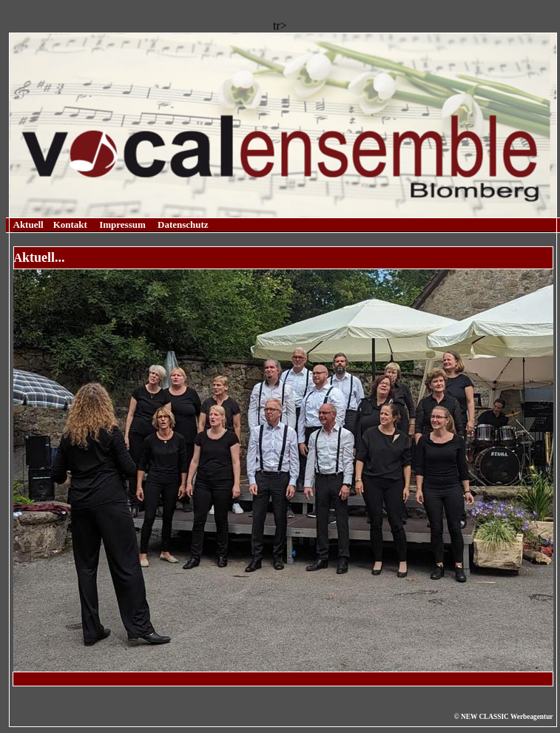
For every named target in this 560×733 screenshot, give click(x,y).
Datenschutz (183, 224)
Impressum (122, 224)
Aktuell (28, 224)
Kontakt (70, 224)
